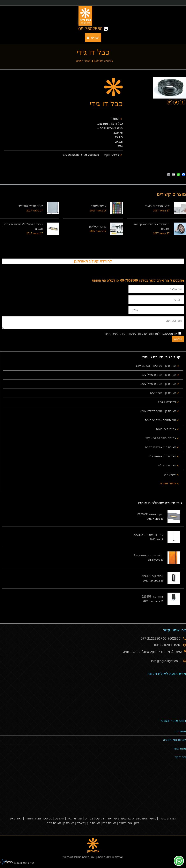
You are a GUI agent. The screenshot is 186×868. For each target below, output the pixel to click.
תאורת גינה (109, 823)
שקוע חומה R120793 (150, 514)
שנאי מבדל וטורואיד (157, 206)
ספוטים (48, 818)
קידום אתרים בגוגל (24, 863)
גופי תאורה (125, 823)
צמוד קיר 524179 (153, 576)
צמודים (89, 818)
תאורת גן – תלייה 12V (163, 393)
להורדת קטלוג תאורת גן (93, 261)
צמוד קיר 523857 (153, 596)
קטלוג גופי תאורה (174, 740)
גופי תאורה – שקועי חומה (161, 420)
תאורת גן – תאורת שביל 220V (158, 384)
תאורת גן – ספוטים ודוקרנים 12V (156, 366)
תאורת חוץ (94, 823)
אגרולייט (119, 857)
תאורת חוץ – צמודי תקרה (161, 447)
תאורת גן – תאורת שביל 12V (159, 375)
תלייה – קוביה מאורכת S (148, 555)
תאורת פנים (54, 823)
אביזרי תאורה (83, 61)
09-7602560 (93, 29)
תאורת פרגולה (167, 465)
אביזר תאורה (98, 206)
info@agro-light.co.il (166, 661)
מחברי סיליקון (98, 226)
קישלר (81, 823)
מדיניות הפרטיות (148, 334)
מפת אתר (180, 748)
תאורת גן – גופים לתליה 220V (158, 411)
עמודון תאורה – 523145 (149, 535)
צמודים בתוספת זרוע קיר (161, 438)
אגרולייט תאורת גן (103, 61)
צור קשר (180, 757)
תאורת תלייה (75, 818)
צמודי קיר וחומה (166, 429)
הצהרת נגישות (167, 818)
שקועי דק (170, 474)
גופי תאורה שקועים (107, 818)
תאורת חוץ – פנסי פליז (162, 456)
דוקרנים (59, 818)
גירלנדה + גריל (167, 402)
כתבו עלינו (127, 818)
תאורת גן (180, 731)
